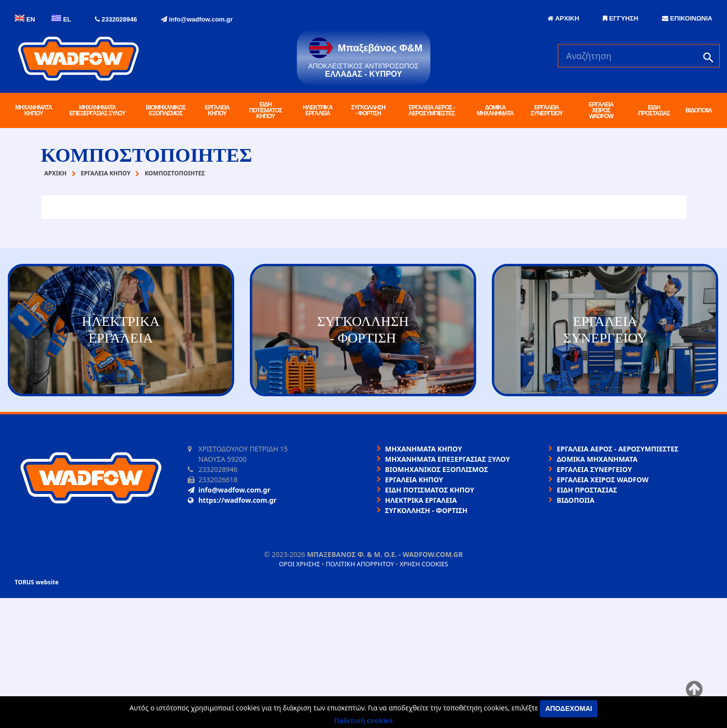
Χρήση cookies (424, 564)
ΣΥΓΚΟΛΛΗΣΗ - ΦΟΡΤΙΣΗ (368, 110)
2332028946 (116, 19)
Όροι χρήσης (299, 564)
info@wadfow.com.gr (197, 19)
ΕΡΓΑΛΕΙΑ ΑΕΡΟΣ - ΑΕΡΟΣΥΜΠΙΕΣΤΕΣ (431, 110)
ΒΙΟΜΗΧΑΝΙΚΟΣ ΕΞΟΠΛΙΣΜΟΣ (165, 110)
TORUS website (37, 582)
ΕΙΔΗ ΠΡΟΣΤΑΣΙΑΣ (654, 110)
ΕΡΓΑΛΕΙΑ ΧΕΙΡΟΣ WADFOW (601, 110)
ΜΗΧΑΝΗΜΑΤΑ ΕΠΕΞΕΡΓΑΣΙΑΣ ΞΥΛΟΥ (97, 110)
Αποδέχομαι (569, 708)
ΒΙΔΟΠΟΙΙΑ (699, 110)
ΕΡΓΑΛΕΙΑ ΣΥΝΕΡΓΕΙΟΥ (546, 110)
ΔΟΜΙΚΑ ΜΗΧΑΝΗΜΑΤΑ (495, 110)
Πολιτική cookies (364, 720)
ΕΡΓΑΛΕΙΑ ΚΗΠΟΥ (217, 110)
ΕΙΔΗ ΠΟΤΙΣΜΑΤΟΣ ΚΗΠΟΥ (265, 110)
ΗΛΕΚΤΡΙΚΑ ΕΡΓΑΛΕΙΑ (318, 110)
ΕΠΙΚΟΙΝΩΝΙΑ (687, 18)
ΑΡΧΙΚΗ (563, 18)
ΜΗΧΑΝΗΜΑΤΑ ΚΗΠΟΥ (33, 110)
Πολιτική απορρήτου (360, 564)
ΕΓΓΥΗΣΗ (620, 18)
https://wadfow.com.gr (232, 500)
